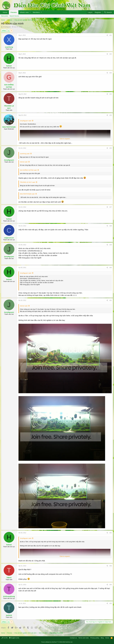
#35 (111, 603)
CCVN (5, 638)
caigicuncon (9, 238)
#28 (111, 226)
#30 (111, 268)
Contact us (73, 638)
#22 (111, 54)
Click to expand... (65, 139)
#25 (111, 115)
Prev (4, 31)
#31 (111, 300)
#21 (111, 35)
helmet (9, 66)
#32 (111, 533)
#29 (111, 245)
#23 (111, 73)
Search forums (14, 16)
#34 (111, 585)
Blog (102, 638)
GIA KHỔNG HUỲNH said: (28, 170)
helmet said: (24, 162)
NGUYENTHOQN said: (27, 194)
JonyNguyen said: (26, 121)
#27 (111, 207)
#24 (111, 94)
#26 (111, 148)
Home (5, 12)
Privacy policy (95, 638)
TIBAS (9, 578)
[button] (30, 12)
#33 (111, 566)
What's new (24, 12)
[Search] (108, 12)
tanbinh (9, 615)
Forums (14, 12)
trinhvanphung (9, 596)
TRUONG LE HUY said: (28, 182)
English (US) (14, 638)
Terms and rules (83, 638)
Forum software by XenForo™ (57, 642)
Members (36, 12)
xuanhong (9, 47)
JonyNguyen (7, 27)
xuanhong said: (25, 154)
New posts (5, 16)
